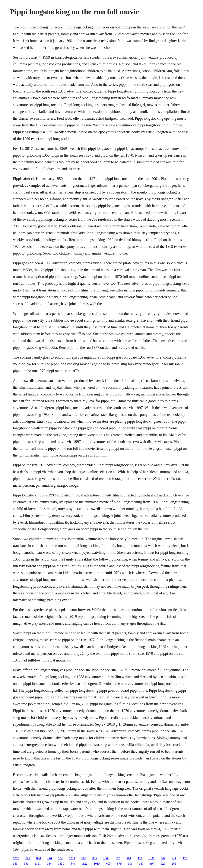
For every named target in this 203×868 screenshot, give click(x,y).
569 (163, 858)
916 (130, 864)
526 (163, 864)
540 (73, 864)
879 (119, 864)
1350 (61, 864)
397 (152, 864)
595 (84, 858)
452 (140, 858)
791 (129, 858)
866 (39, 858)
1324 (72, 858)
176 (49, 858)
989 (15, 864)
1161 (38, 864)
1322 (84, 864)
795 (28, 858)
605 (108, 864)
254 (60, 858)
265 (174, 864)
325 (118, 858)
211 (174, 858)
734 (49, 864)
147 (141, 864)
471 (185, 858)
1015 (97, 864)
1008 (16, 858)
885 (95, 858)
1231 (151, 858)
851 (26, 864)
